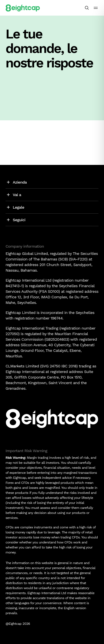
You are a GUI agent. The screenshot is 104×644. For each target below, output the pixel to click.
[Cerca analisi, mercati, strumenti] (87, 8)
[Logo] (23, 8)
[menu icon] (96, 8)
